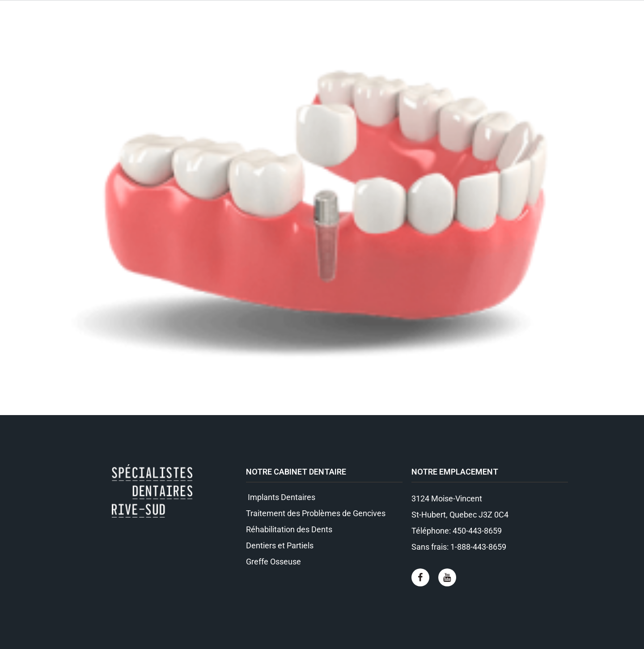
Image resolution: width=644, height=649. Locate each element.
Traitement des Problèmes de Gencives (316, 513)
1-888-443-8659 (478, 547)
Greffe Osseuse (273, 562)
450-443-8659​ (477, 531)
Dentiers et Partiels (280, 545)
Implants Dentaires (281, 497)
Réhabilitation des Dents (289, 529)
